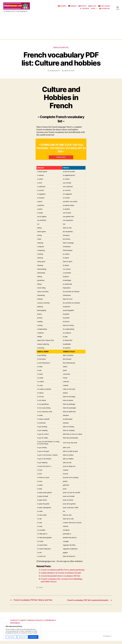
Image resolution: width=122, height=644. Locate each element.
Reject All (22, 637)
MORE (93, 9)
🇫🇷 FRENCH (83, 6)
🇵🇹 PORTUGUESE (104, 6)
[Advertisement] (61, 28)
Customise (11, 637)
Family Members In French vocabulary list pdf (61, 576)
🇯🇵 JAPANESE (84, 9)
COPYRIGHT (51, 623)
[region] (22, 632)
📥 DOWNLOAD (104, 9)
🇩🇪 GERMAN (72, 6)
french (41, 591)
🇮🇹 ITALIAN (92, 6)
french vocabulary (61, 48)
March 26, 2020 (69, 71)
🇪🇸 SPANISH (62, 6)
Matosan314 (56, 71)
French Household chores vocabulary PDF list (61, 579)
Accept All (33, 637)
